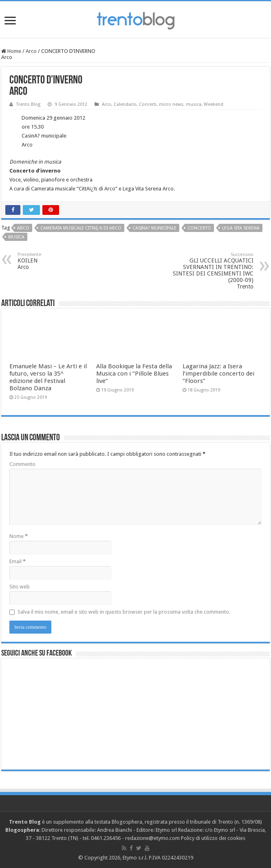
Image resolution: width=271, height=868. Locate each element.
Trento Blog (28, 104)
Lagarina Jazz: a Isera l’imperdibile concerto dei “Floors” (218, 374)
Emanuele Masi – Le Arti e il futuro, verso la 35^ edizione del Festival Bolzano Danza (48, 377)
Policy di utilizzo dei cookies (213, 838)
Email (18, 561)
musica (194, 104)
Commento (22, 464)
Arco (31, 51)
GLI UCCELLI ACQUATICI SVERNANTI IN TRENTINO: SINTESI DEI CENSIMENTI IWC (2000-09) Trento (212, 271)
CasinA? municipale (154, 228)
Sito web (20, 587)
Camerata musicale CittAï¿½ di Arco (81, 228)
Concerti (148, 104)
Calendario (125, 104)
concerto (199, 228)
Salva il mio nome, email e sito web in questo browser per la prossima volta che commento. (124, 612)
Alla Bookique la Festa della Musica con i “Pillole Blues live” (134, 374)
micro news (171, 104)
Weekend (214, 104)
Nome (19, 536)
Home (11, 51)
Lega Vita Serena (241, 228)
